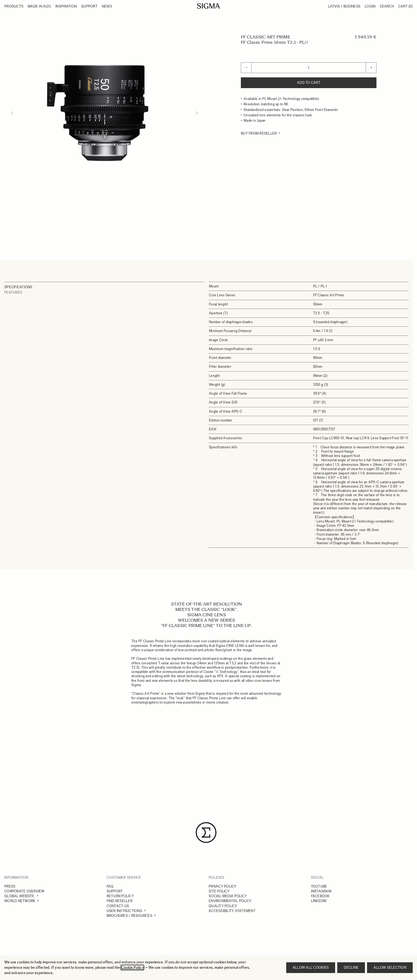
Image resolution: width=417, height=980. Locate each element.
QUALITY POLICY (223, 906)
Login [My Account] (370, 6)
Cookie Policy (132, 968)
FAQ (110, 886)
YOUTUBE (319, 886)
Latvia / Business (344, 6)
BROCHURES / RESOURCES (129, 916)
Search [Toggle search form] (387, 6)
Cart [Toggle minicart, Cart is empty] (405, 6)
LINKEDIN (319, 901)
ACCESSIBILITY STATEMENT (232, 911)
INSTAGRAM (321, 891)
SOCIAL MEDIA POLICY (228, 896)
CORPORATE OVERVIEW (24, 891)
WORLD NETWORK (20, 901)
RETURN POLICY (120, 896)
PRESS (10, 886)
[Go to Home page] (208, 6)
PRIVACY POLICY (223, 886)
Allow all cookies (311, 968)
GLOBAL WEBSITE (19, 896)
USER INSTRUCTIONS (124, 911)
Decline (351, 968)
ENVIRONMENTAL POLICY (230, 901)
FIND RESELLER (119, 901)
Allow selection (390, 968)
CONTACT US (118, 906)
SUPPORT (115, 891)
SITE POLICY (219, 891)
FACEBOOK (320, 896)
